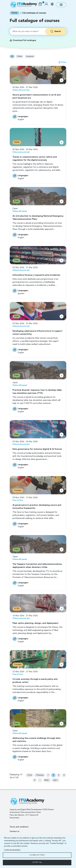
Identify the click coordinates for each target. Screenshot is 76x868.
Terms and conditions (19, 827)
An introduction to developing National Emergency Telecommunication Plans (38, 218)
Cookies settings (37, 855)
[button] (46, 5)
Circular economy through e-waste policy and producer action (35, 681)
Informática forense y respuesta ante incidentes (36, 275)
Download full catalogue (25, 40)
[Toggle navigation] (61, 5)
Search (58, 31)
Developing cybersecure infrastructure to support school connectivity (37, 333)
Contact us (14, 831)
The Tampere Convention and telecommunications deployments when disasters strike (37, 566)
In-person (30, 56)
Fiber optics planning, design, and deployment (35, 623)
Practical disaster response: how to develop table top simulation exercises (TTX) (37, 392)
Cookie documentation (12, 850)
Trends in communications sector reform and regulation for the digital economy (35, 159)
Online (20, 56)
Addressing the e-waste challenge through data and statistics (36, 740)
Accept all (37, 862)
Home (15, 13)
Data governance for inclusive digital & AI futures (37, 449)
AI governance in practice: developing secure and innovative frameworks (37, 507)
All (12, 56)
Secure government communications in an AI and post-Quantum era (37, 96)
